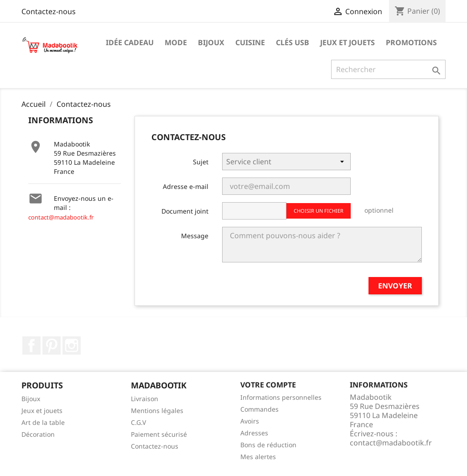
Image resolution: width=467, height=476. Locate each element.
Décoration (38, 434)
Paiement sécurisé (159, 434)
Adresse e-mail (186, 186)
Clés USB (293, 42)
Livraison (145, 399)
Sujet (201, 162)
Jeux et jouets (348, 42)
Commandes (259, 409)
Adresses (254, 433)
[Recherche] (388, 69)
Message (195, 236)
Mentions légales (157, 411)
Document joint (185, 211)
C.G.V (138, 422)
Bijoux (211, 42)
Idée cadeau (130, 42)
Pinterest (52, 345)
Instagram (72, 345)
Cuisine (250, 42)
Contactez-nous (49, 11)
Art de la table (43, 422)
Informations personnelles (281, 397)
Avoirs (250, 421)
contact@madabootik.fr (61, 217)
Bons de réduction (268, 445)
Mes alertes (258, 457)
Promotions (411, 42)
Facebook (31, 345)
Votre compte (268, 385)
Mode (176, 42)
